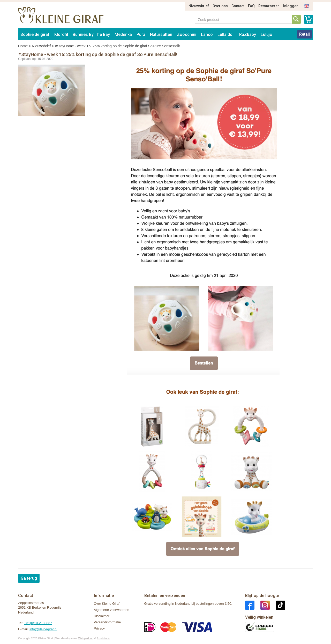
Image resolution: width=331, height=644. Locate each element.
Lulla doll (226, 34)
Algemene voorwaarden (112, 610)
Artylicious (103, 638)
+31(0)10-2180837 (38, 623)
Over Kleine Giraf (107, 604)
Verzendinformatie (107, 622)
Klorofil (61, 34)
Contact (238, 6)
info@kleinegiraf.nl (43, 629)
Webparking (86, 638)
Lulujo (266, 34)
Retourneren (269, 6)
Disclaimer (102, 616)
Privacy (99, 628)
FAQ (251, 6)
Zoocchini (187, 34)
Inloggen (291, 6)
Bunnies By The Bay (91, 34)
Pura (141, 34)
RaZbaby (248, 34)
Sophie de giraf (35, 34)
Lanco (207, 34)
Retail (304, 34)
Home (23, 46)
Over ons (220, 6)
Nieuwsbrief (199, 6)
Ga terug (29, 578)
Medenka (123, 34)
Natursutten (161, 34)
